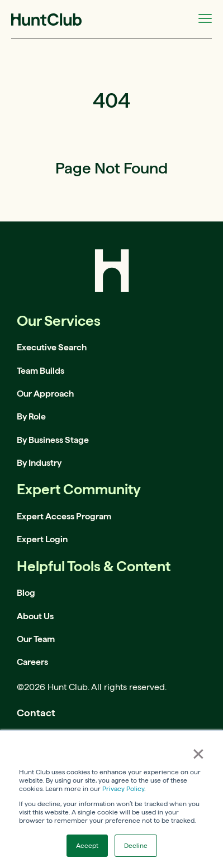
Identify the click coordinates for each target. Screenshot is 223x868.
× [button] (198, 754)
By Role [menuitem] (31, 416)
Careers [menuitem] (32, 662)
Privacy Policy (123, 789)
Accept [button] (87, 845)
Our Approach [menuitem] (45, 394)
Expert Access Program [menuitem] (64, 516)
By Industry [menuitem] (39, 463)
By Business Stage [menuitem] (53, 440)
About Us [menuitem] (35, 616)
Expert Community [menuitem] (79, 489)
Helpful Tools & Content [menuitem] (94, 566)
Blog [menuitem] (26, 593)
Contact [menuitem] (36, 713)
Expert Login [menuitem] (42, 539)
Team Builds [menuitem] (41, 371)
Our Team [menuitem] (36, 639)
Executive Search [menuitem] (52, 347)
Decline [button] (136, 845)
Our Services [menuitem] (59, 320)
